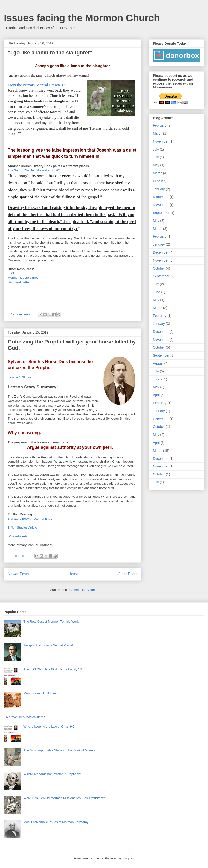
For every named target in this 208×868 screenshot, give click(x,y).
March (158, 133)
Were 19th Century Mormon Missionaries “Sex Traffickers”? (65, 798)
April (156, 395)
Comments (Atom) (82, 590)
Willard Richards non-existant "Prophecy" (52, 774)
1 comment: (20, 556)
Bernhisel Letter (19, 282)
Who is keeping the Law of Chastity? (49, 726)
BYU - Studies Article (22, 528)
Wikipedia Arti (17, 536)
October (159, 268)
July (156, 149)
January (159, 189)
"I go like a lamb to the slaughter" (50, 53)
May (156, 165)
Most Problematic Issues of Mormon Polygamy (56, 822)
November (161, 141)
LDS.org (14, 273)
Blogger (128, 858)
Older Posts (128, 574)
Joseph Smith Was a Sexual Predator (50, 645)
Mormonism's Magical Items (26, 717)
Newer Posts (18, 574)
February (160, 125)
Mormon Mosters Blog (23, 278)
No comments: (21, 314)
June (156, 292)
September (161, 213)
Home (74, 574)
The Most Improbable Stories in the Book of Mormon (60, 750)
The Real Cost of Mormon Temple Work (51, 622)
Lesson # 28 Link (20, 377)
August (158, 363)
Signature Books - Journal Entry (30, 519)
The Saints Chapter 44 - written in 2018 (35, 170)
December (161, 197)
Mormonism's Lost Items (40, 693)
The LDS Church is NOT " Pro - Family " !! (53, 669)
